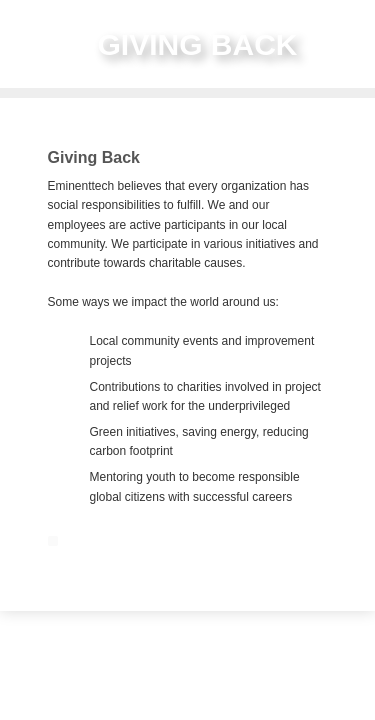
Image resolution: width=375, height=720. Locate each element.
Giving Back (94, 157)
